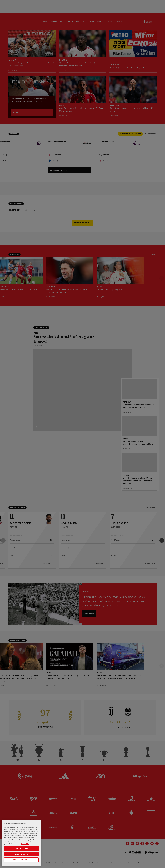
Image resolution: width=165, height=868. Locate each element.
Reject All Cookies (21, 854)
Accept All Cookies (21, 848)
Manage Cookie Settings (21, 860)
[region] (21, 843)
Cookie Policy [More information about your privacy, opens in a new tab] (25, 844)
